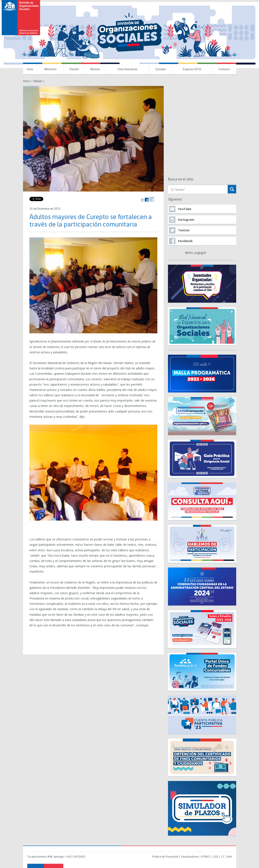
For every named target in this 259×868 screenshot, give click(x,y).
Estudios (161, 69)
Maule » (39, 81)
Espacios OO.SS (192, 69)
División (74, 69)
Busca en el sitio (181, 179)
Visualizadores (190, 857)
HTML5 (206, 857)
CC (223, 857)
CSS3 (215, 857)
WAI (230, 857)
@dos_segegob (196, 253)
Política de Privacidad (165, 857)
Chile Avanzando (127, 69)
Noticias (95, 69)
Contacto (224, 69)
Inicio (30, 69)
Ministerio (50, 69)
